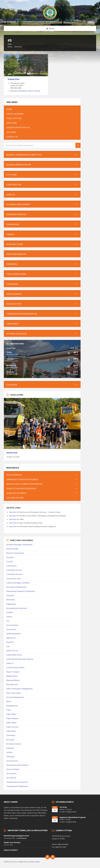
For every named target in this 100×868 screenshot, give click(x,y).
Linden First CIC (12, 651)
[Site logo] (50, 21)
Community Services (14, 570)
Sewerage (10, 756)
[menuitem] (42, 109)
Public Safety (11, 723)
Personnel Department (15, 697)
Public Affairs (11, 714)
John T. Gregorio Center (69, 812)
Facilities (10, 612)
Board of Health (12, 549)
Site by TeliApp (35, 862)
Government (11, 629)
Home (10, 47)
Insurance (10, 642)
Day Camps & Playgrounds (16, 587)
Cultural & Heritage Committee (18, 583)
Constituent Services (14, 574)
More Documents (11, 850)
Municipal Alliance (13, 680)
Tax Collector (11, 778)
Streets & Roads (13, 769)
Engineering (11, 604)
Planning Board (12, 706)
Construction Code (14, 579)
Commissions (12, 566)
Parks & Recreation (14, 693)
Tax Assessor (11, 773)
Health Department (14, 634)
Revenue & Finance (14, 744)
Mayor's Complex (13, 672)
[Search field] (36, 145)
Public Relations (12, 718)
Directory (18, 47)
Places (31, 91)
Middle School (12, 676)
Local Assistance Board (15, 667)
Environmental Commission (17, 608)
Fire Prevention (12, 625)
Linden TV (10, 663)
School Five (13, 79)
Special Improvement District (18, 765)
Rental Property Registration (16, 836)
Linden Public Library (14, 655)
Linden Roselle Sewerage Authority (20, 659)
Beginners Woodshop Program (73, 817)
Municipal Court (12, 684)
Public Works (11, 731)
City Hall (9, 562)
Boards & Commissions (15, 553)
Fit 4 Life (63, 807)
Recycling (10, 740)
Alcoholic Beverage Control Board (19, 545)
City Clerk (10, 557)
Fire (8, 621)
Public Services (12, 727)
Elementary (23, 91)
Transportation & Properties (17, 782)
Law (8, 646)
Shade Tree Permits (12, 842)
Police (9, 710)
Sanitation (10, 748)
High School (11, 638)
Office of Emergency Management (19, 689)
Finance (9, 617)
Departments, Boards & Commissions (21, 591)
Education (14, 91)
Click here (13, 512)
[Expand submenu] (76, 155)
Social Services (12, 761)
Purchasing (11, 735)
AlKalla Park (12, 453)
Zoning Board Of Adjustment (17, 786)
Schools (37, 91)
